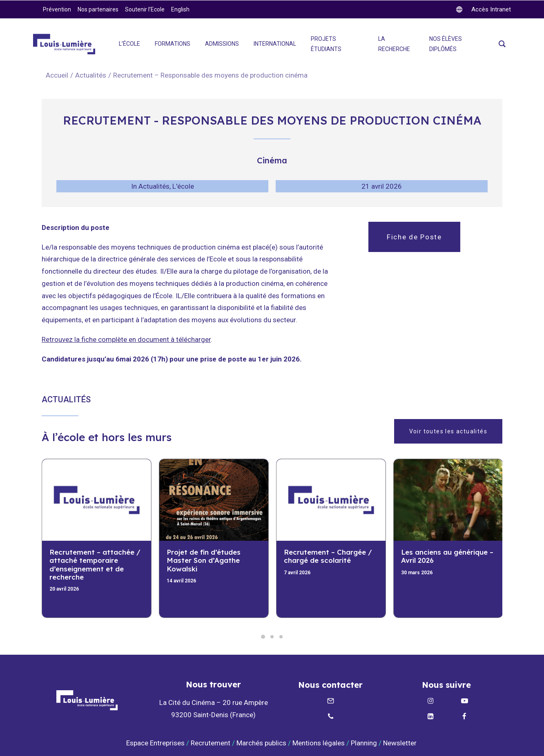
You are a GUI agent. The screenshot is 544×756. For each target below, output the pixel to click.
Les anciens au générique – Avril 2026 (447, 556)
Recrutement (211, 743)
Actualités (91, 75)
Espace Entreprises (155, 743)
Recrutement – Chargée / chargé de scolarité (328, 556)
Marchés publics (261, 743)
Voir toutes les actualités (448, 431)
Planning (364, 743)
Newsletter (401, 743)
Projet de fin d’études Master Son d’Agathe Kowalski (204, 560)
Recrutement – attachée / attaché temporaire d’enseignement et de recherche (95, 564)
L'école (183, 186)
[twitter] (484, 9)
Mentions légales (319, 743)
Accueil (57, 75)
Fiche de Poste (414, 237)
